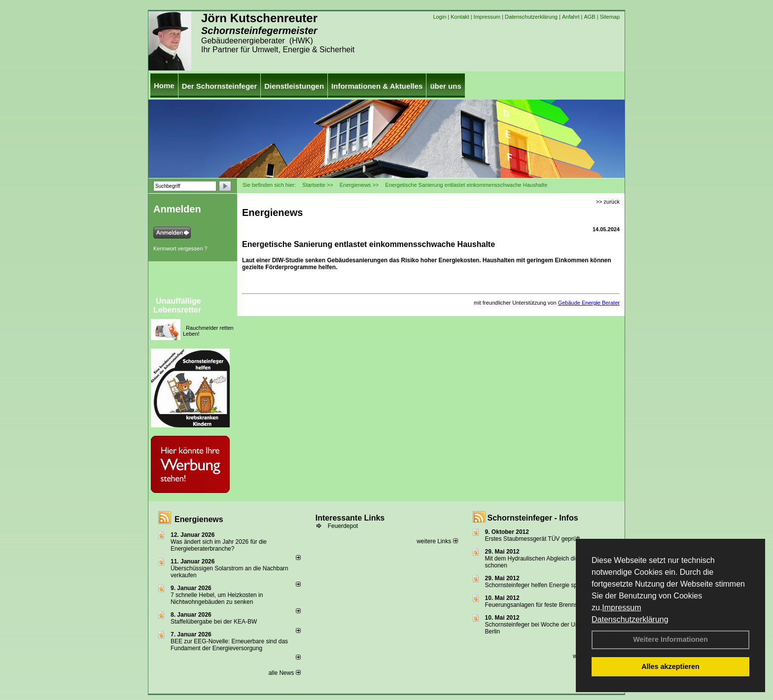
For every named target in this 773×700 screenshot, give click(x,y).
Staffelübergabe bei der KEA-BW (214, 622)
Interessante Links (350, 518)
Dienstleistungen (294, 86)
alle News (284, 673)
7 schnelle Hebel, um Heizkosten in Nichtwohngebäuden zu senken (217, 598)
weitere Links (437, 541)
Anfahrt (571, 17)
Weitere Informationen (670, 639)
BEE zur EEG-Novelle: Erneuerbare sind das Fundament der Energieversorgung (229, 645)
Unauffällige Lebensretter (177, 305)
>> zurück (608, 202)
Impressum (621, 608)
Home (164, 86)
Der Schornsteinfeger (220, 86)
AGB (589, 17)
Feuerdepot (343, 526)
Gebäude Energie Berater (589, 303)
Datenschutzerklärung (630, 619)
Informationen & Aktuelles (377, 86)
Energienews (199, 519)
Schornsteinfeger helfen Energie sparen (537, 585)
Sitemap (610, 17)
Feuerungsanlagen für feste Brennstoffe (537, 605)
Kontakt (460, 17)
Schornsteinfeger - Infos (533, 518)
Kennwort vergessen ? (180, 248)
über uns (445, 86)
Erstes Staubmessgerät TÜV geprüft (533, 539)
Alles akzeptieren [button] (670, 666)
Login (439, 17)
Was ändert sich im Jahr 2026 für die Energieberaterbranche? (219, 545)
